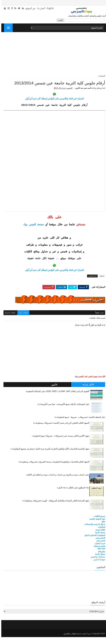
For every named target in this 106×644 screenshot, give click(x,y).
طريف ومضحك (98, 553)
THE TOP (100, 556)
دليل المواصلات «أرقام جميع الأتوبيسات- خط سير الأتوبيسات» (62, 411)
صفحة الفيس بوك (32, 232)
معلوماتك (100, 559)
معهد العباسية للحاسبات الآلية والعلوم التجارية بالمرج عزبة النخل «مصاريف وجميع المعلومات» (49, 456)
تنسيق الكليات (98, 524)
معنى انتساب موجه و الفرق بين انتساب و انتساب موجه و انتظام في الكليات (56, 482)
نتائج (102, 529)
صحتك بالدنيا (99, 540)
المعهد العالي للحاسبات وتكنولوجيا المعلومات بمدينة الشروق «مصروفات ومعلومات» (53, 469)
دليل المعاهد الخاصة (96, 526)
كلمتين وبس (99, 545)
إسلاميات (100, 534)
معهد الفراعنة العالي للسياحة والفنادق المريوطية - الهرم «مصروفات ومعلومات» (54, 508)
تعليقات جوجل (23, 320)
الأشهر (53, 392)
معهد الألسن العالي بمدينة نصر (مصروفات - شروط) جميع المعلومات (59, 443)
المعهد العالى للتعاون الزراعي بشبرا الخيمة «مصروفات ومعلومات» (60, 430)
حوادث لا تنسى (98, 567)
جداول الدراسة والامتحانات (93, 532)
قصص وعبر (100, 548)
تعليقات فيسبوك (9, 320)
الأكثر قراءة (87, 392)
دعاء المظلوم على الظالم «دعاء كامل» (72, 495)
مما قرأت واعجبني (97, 564)
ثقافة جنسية (99, 537)
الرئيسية (101, 76)
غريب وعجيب (99, 551)
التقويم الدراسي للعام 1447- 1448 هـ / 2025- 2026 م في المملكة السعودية (56, 399)
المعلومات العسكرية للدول (93, 543)
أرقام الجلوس (91, 284)
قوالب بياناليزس (68, 641)
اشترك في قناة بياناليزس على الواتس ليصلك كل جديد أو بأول (53, 106)
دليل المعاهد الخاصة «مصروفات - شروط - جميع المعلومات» (79, 424)
